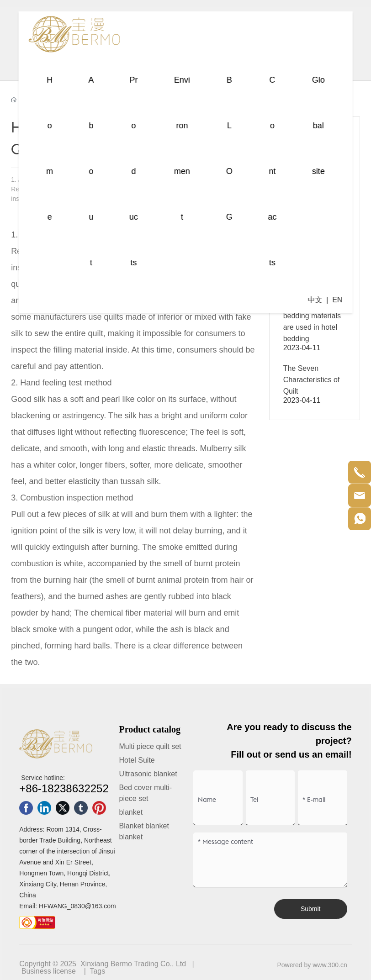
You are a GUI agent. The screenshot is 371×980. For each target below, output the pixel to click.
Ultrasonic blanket (148, 774)
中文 (315, 300)
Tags (97, 971)
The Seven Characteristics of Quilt (312, 380)
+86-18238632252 (64, 788)
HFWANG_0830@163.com (77, 906)
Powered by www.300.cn (312, 965)
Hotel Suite (137, 760)
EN (337, 300)
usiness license (51, 971)
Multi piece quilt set (150, 746)
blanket (131, 812)
